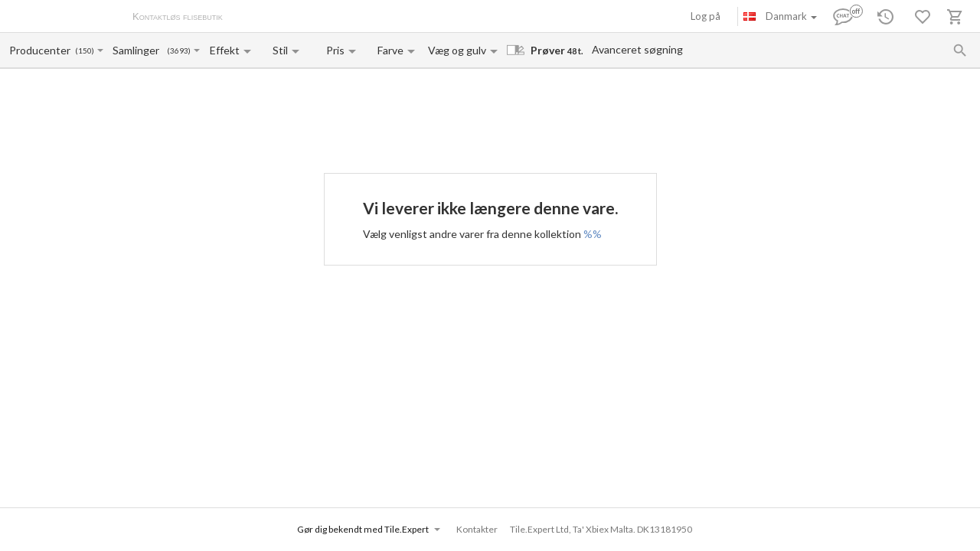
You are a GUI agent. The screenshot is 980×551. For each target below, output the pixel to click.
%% (593, 234)
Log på (706, 16)
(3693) (179, 51)
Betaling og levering (319, 18)
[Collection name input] (139, 50)
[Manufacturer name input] (41, 50)
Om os (253, 18)
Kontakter (393, 18)
